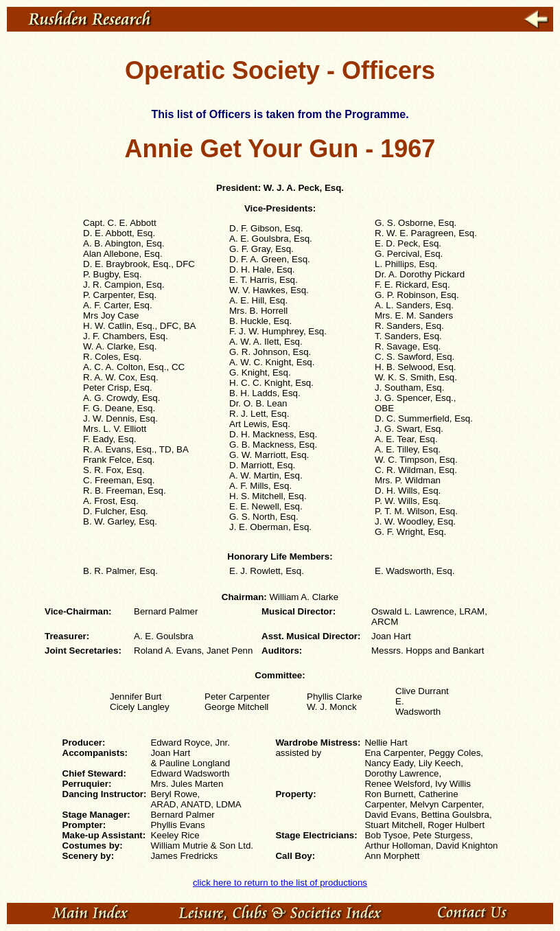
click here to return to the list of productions (280, 883)
